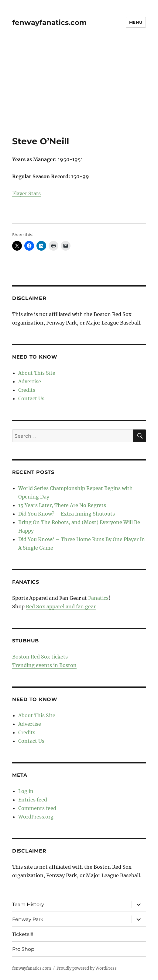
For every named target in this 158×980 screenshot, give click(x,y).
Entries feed (33, 800)
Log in (26, 791)
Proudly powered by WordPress (87, 968)
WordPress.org (36, 817)
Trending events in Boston (44, 665)
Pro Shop (23, 949)
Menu (136, 22)
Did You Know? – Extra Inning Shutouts (67, 514)
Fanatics (98, 598)
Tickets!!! (23, 934)
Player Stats (26, 193)
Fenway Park (28, 919)
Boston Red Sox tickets (40, 657)
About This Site (37, 373)
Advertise (30, 381)
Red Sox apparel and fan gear (61, 606)
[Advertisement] (80, 91)
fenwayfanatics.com (49, 23)
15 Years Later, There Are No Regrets (62, 505)
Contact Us (31, 398)
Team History (28, 904)
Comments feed (37, 808)
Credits (27, 390)
